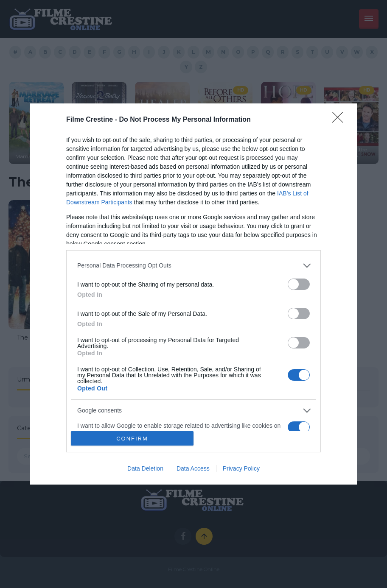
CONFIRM (132, 438)
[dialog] (193, 294)
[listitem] (193, 266)
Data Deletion (145, 468)
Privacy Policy (241, 468)
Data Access (193, 468)
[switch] (299, 284)
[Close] (340, 120)
